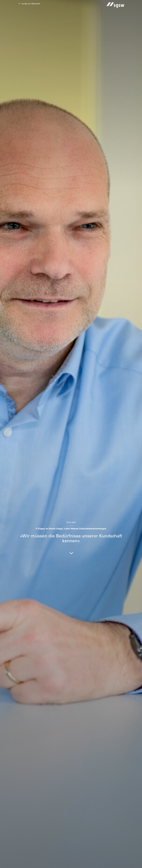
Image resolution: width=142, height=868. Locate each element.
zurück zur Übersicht (31, 4)
